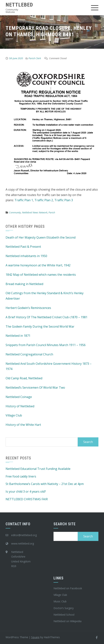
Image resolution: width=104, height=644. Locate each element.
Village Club (14, 415)
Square (35, 637)
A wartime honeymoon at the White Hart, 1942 (38, 265)
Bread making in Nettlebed (24, 284)
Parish (52, 212)
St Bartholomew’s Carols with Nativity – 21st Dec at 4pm (45, 484)
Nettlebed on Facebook (68, 588)
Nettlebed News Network (35, 212)
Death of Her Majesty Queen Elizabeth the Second (41, 237)
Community (15, 212)
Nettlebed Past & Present (23, 247)
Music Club (60, 601)
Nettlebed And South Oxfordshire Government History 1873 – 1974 (49, 366)
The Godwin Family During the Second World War (40, 326)
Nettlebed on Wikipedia (67, 621)
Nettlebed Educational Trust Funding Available (38, 469)
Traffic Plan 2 (44, 200)
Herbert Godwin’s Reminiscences (28, 308)
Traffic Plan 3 (64, 200)
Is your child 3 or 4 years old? (26, 491)
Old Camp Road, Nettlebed (24, 378)
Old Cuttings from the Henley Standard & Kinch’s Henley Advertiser (45, 296)
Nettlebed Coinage (19, 397)
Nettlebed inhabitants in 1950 (26, 256)
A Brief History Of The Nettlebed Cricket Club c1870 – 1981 (47, 317)
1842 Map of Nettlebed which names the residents (41, 275)
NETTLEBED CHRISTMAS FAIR (27, 499)
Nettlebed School (64, 615)
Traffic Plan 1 (24, 200)
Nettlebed (19, 5)
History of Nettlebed (20, 406)
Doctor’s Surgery (64, 608)
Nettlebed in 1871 (18, 336)
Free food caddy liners (21, 476)
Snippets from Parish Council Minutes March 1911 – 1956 (46, 345)
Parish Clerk (35, 58)
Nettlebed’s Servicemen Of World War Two (35, 388)
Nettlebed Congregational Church (29, 354)
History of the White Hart (23, 425)
